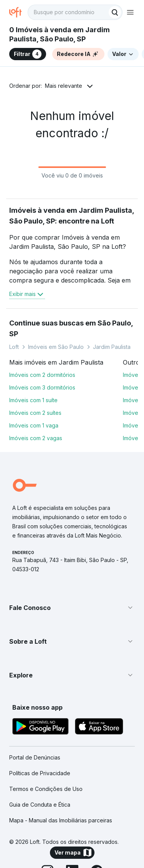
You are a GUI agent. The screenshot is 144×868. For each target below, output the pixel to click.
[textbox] (75, 12)
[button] (72, 608)
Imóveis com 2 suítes (35, 413)
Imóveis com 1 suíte (33, 400)
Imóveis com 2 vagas (36, 438)
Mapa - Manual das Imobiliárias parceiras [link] (61, 820)
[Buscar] (115, 12)
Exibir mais (27, 294)
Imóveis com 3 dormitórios (42, 387)
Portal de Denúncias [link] (35, 757)
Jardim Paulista (112, 347)
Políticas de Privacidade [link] (40, 773)
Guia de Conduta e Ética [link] (40, 805)
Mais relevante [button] (64, 86)
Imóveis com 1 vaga (34, 425)
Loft (14, 347)
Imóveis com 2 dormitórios (42, 375)
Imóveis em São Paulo (56, 347)
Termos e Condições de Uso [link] (46, 789)
